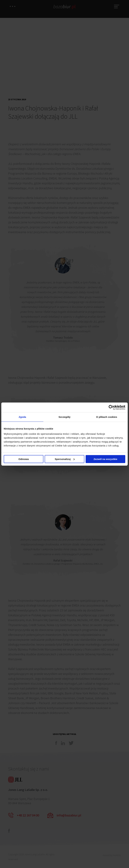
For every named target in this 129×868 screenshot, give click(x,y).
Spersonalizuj (65, 459)
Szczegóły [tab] (64, 417)
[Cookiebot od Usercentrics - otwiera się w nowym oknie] (111, 407)
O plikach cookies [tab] (107, 417)
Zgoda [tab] (22, 417)
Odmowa (24, 459)
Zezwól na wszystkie (105, 459)
